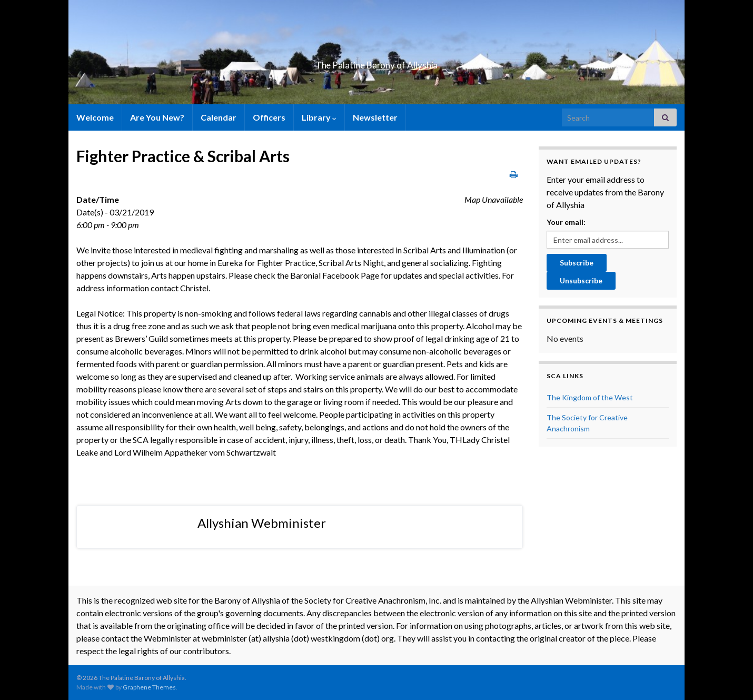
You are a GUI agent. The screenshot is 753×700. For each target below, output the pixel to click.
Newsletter (375, 117)
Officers (269, 117)
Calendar (219, 117)
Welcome (95, 117)
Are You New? (157, 117)
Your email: (566, 222)
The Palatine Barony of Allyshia (376, 62)
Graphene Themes (149, 687)
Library (319, 117)
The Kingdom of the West (590, 397)
